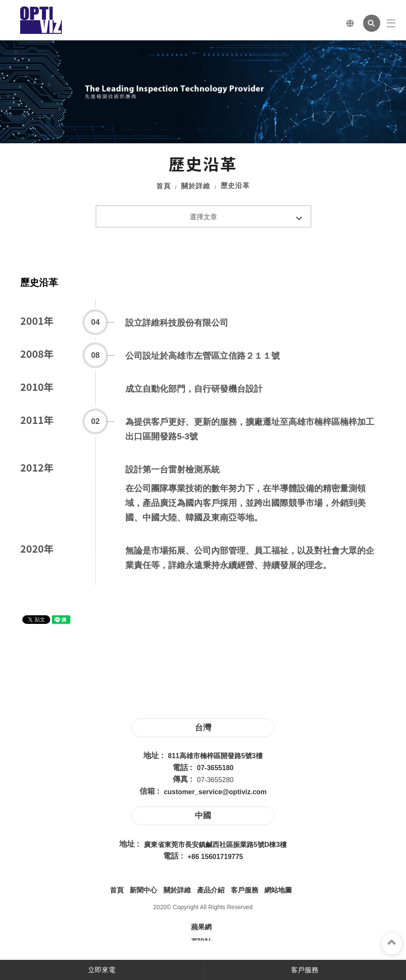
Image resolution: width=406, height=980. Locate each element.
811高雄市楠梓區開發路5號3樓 (215, 756)
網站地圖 (278, 890)
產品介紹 (211, 890)
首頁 (164, 186)
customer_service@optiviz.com (215, 792)
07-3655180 (215, 768)
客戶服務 (245, 890)
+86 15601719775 (215, 857)
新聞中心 (143, 890)
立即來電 (102, 970)
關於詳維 (196, 186)
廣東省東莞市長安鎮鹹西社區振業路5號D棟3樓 (215, 845)
